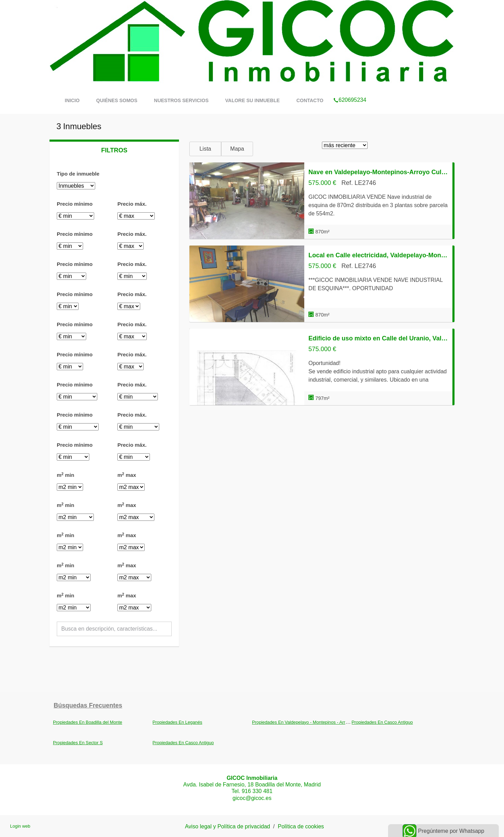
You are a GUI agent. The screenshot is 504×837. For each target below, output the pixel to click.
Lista (205, 149)
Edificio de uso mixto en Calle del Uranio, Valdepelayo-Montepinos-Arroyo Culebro (378, 338)
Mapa (237, 149)
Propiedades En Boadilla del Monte (88, 722)
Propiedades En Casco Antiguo (382, 722)
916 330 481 (257, 791)
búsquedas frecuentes (88, 705)
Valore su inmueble (252, 100)
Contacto (310, 100)
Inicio (72, 100)
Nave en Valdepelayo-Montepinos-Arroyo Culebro (378, 172)
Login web (20, 826)
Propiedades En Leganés (178, 722)
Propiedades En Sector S (78, 743)
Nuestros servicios (181, 100)
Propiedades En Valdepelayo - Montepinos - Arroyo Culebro (310, 722)
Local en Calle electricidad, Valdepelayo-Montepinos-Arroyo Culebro (378, 255)
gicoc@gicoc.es (252, 798)
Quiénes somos (117, 100)
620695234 (350, 91)
